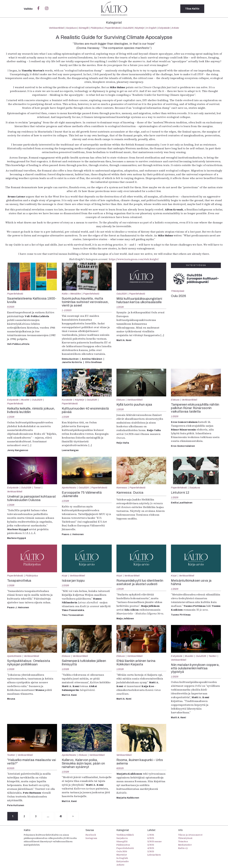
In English (151, 28)
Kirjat (65, 576)
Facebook (91, 835)
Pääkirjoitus (97, 28)
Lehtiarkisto (154, 855)
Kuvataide (67, 400)
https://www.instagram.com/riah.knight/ (134, 259)
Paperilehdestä (113, 28)
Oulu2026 (128, 28)
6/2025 (11, 768)
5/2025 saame (155, 841)
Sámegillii (84, 28)
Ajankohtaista (69, 488)
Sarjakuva (71, 28)
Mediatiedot (185, 845)
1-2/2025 (67, 310)
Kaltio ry (183, 848)
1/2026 (120, 307)
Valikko (29, 9)
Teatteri (213, 656)
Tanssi (37, 488)
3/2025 (151, 851)
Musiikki (25, 400)
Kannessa (122, 488)
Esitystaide (164, 28)
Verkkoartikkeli (57, 28)
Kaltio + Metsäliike (71, 294)
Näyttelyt (140, 28)
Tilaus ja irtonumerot (190, 835)
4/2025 (151, 848)
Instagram (91, 838)
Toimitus (183, 841)
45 (61, 816)
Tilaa (192, 9)
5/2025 (11, 307)
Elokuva (121, 400)
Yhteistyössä (178, 291)
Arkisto (175, 28)
